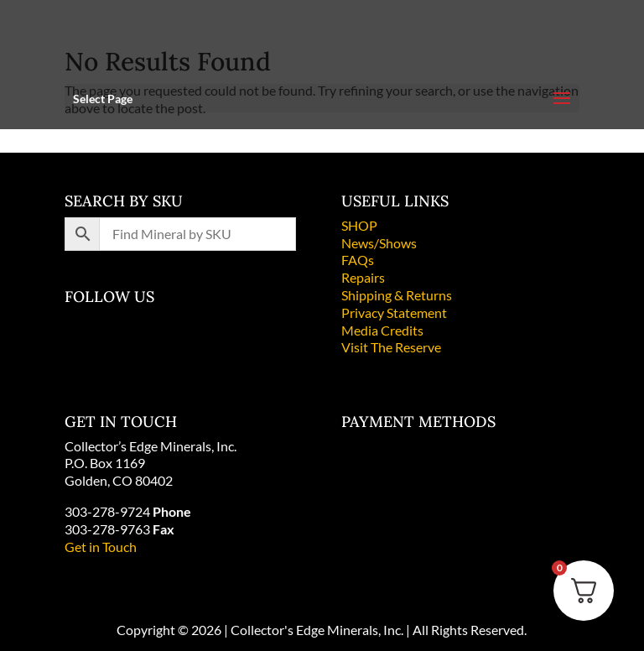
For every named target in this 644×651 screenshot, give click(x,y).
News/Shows (379, 243)
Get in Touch (101, 547)
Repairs (363, 277)
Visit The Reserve (391, 347)
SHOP (359, 225)
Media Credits (382, 330)
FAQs (358, 260)
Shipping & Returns (397, 295)
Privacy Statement (394, 312)
